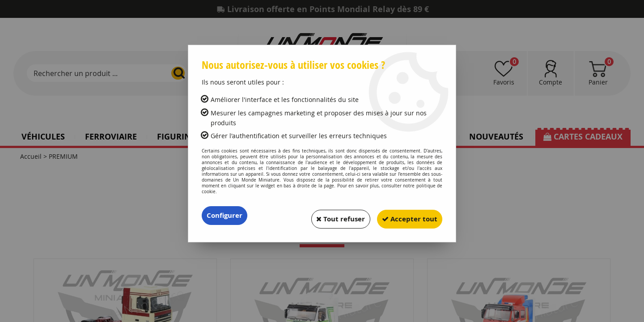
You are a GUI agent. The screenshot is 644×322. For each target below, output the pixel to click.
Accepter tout (407, 216)
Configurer (226, 216)
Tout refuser (331, 216)
